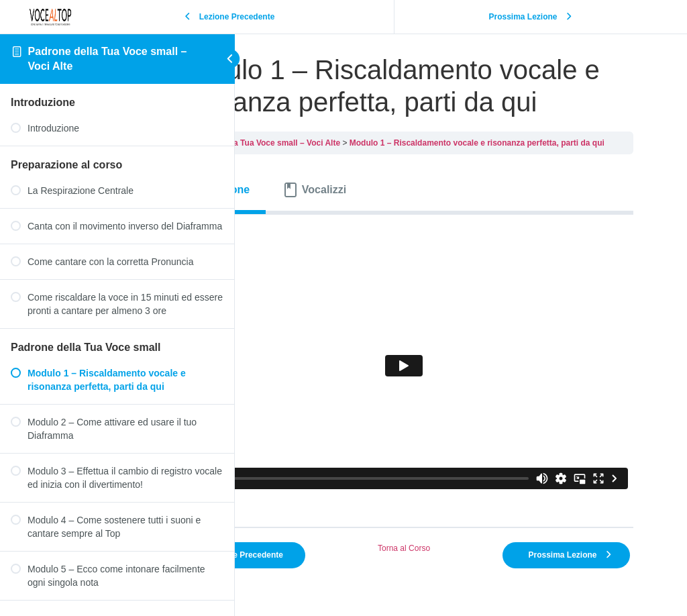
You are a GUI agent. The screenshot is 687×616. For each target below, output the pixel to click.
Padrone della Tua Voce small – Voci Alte (355, 175)
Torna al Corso (450, 528)
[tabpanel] (450, 371)
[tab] (313, 222)
